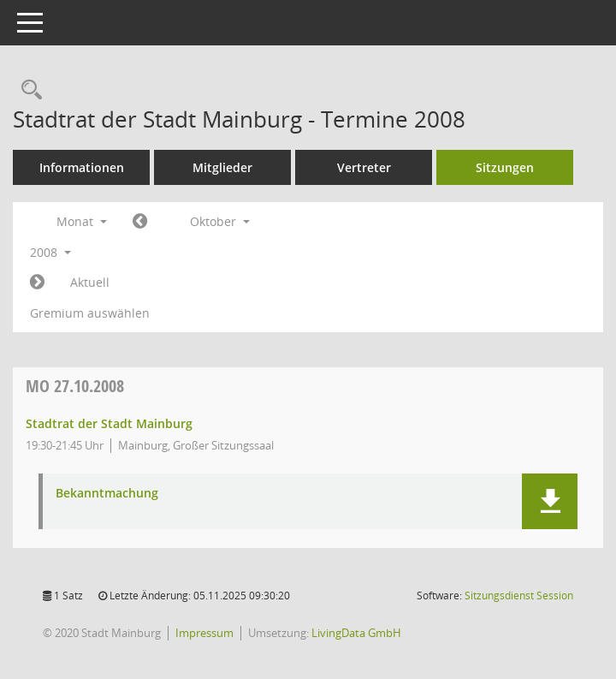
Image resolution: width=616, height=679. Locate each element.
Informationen (82, 167)
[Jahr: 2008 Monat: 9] (140, 222)
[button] (550, 501)
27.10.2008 (75, 386)
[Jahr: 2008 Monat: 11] (37, 283)
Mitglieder (222, 167)
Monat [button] (82, 221)
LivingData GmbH (356, 633)
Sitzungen (505, 167)
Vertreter (364, 167)
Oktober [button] (220, 221)
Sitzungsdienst (519, 596)
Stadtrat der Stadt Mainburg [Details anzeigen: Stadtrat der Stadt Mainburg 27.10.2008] (109, 423)
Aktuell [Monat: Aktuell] (90, 282)
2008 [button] (50, 252)
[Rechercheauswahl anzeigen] (27, 90)
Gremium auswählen (90, 313)
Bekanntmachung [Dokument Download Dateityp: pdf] (107, 494)
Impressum (204, 633)
